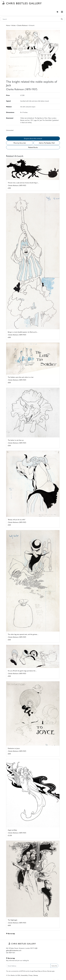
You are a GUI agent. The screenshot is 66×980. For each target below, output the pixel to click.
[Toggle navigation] (62, 12)
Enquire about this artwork (33, 138)
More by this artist (20, 143)
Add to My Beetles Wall (47, 143)
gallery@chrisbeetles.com (14, 950)
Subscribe (54, 966)
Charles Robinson (22, 25)
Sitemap (36, 975)
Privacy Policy (37, 971)
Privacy (31, 975)
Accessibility (24, 975)
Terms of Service (47, 971)
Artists (13, 25)
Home (8, 25)
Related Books (33, 147)
